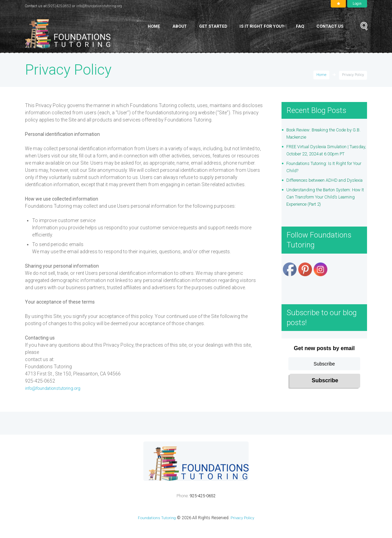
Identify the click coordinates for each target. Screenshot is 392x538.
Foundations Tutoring (156, 532)
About (180, 26)
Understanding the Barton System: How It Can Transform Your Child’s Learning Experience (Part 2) (324, 211)
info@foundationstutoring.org (101, 6)
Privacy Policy (243, 532)
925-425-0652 (203, 510)
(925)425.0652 (60, 6)
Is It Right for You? (262, 26)
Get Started (213, 26)
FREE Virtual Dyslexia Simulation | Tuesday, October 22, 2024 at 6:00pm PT (326, 154)
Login (357, 4)
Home (154, 26)
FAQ (300, 26)
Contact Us (330, 26)
